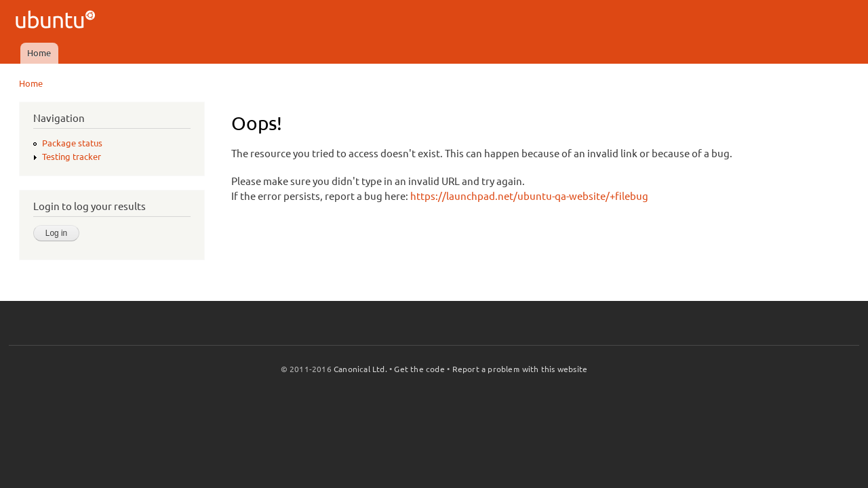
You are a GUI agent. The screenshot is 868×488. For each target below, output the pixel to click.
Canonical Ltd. (360, 369)
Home (39, 53)
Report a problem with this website (520, 369)
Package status (72, 143)
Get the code (419, 369)
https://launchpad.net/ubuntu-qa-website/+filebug (529, 196)
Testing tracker (72, 157)
